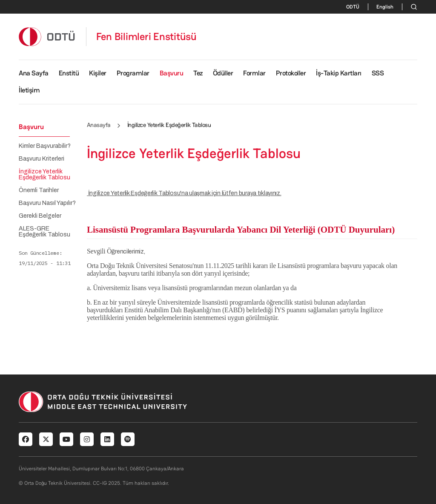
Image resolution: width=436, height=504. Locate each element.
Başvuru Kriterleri (42, 159)
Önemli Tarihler (39, 190)
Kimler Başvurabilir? (45, 146)
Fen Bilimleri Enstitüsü (146, 37)
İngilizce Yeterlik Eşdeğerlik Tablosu (44, 175)
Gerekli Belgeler (40, 216)
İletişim (29, 90)
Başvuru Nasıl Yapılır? (47, 203)
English (385, 7)
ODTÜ (353, 7)
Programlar (133, 73)
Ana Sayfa (34, 73)
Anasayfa (99, 125)
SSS (378, 73)
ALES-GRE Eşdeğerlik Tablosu (44, 232)
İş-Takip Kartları (339, 73)
